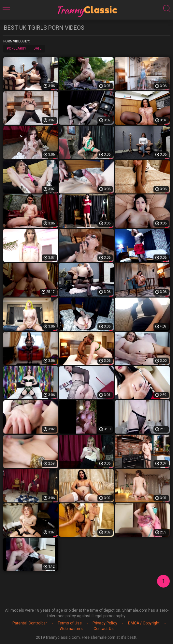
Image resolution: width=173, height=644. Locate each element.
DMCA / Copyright (144, 623)
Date (37, 48)
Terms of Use (70, 623)
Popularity (16, 48)
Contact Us (104, 629)
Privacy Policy (105, 623)
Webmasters (71, 629)
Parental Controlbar (30, 623)
